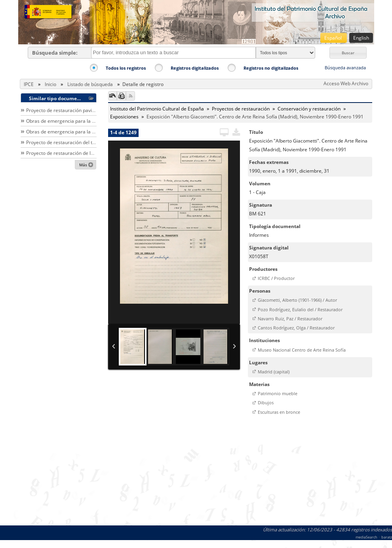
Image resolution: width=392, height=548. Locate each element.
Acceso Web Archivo (346, 83)
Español (334, 38)
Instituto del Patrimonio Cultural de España (157, 109)
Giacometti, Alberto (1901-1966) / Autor (297, 300)
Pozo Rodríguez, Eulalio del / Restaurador (300, 309)
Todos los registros (126, 68)
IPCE (29, 84)
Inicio (50, 84)
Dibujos (266, 402)
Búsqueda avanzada (345, 68)
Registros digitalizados (195, 68)
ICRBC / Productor (276, 278)
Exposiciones (124, 117)
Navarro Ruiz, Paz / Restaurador (290, 319)
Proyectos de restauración (241, 109)
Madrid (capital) (274, 372)
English (361, 38)
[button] (348, 53)
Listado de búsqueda (90, 84)
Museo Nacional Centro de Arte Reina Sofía (302, 350)
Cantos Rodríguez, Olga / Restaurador (296, 328)
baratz (387, 537)
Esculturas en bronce (279, 412)
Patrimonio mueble (278, 393)
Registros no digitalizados (271, 68)
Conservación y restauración (309, 109)
